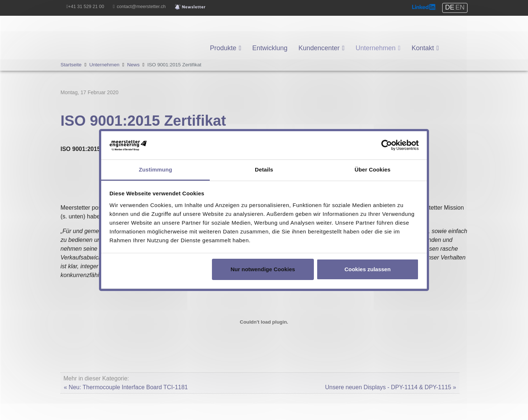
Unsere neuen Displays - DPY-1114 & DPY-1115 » (391, 387)
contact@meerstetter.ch (141, 7)
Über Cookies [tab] (373, 170)
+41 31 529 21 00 (86, 7)
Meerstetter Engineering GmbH (101, 28)
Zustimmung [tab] (156, 170)
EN (460, 7)
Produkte (223, 48)
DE (450, 7)
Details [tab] (264, 170)
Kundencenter (319, 48)
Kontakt (423, 48)
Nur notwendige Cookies (263, 269)
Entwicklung (270, 48)
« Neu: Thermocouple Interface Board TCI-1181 (126, 387)
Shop (453, 36)
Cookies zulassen (367, 269)
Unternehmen (376, 48)
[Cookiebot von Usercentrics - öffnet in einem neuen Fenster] (387, 145)
